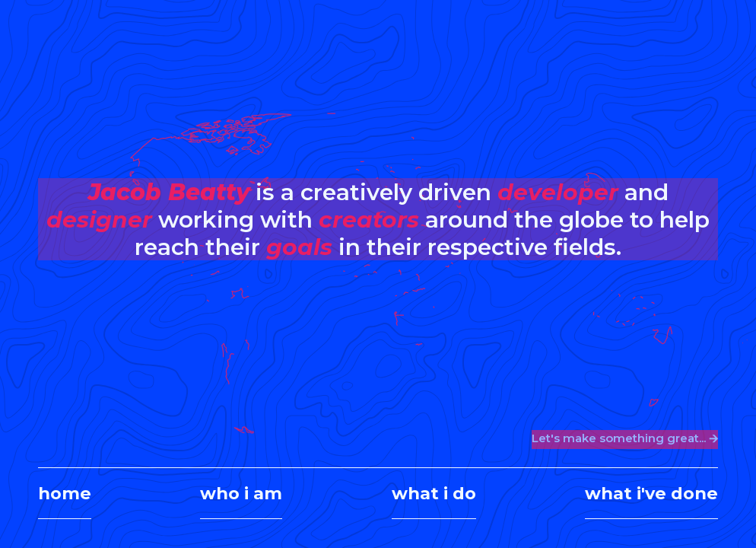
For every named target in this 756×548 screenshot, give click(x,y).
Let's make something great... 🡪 (625, 438)
